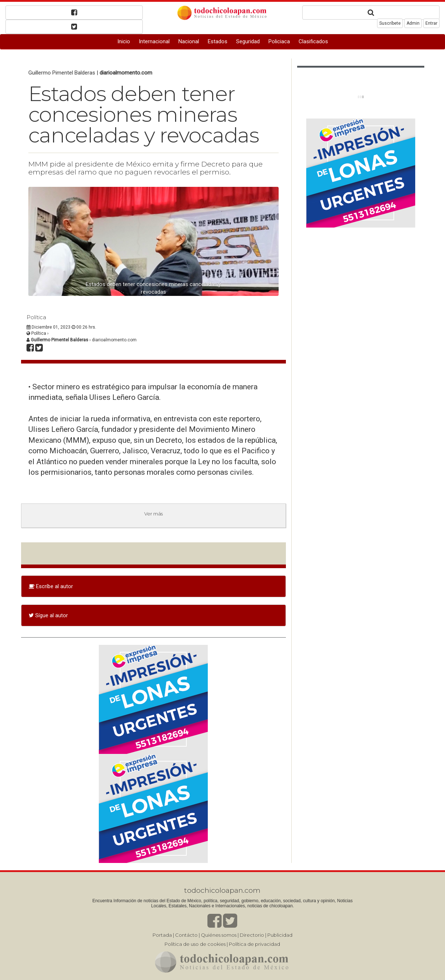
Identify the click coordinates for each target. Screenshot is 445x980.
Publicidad (280, 935)
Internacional (154, 41)
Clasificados (313, 41)
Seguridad (248, 41)
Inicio (124, 41)
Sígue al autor (48, 615)
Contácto (186, 935)
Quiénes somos (219, 935)
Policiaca (279, 41)
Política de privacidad (254, 944)
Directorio (252, 935)
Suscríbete (390, 23)
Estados (218, 41)
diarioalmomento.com (126, 73)
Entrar (431, 23)
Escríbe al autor (51, 586)
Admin (413, 23)
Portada (162, 935)
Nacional (189, 41)
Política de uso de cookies (195, 944)
